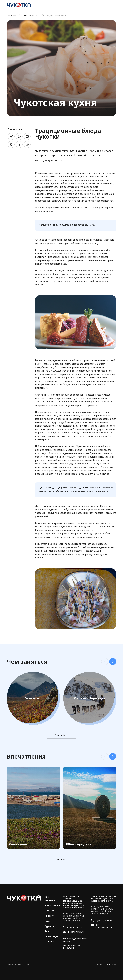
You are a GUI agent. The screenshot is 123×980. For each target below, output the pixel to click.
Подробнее (62, 735)
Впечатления (52, 905)
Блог (47, 931)
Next (113, 662)
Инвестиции (51, 936)
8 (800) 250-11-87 (76, 927)
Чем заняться (31, 15)
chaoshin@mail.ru (75, 932)
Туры (47, 921)
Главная (11, 15)
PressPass (111, 964)
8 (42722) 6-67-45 (104, 920)
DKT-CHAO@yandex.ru (104, 926)
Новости (49, 916)
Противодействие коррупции (72, 947)
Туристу (49, 926)
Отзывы (49, 942)
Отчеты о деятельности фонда (75, 940)
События (49, 911)
